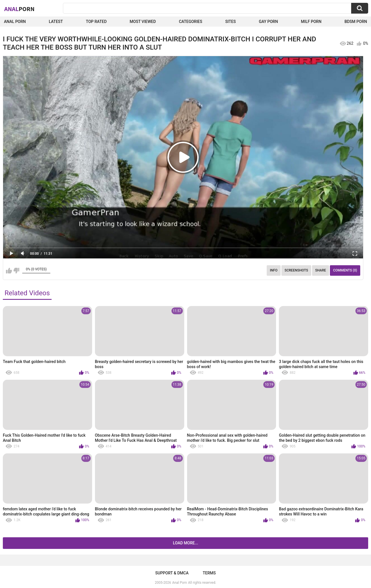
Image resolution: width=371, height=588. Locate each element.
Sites (231, 22)
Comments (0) (345, 270)
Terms (209, 573)
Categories (190, 22)
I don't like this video (16, 271)
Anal (19, 9)
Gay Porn (268, 22)
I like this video (9, 271)
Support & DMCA (172, 573)
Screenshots (296, 270)
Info (274, 270)
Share (321, 270)
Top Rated (96, 22)
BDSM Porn (356, 22)
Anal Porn (15, 22)
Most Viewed (143, 22)
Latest (56, 22)
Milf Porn (311, 22)
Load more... (186, 543)
